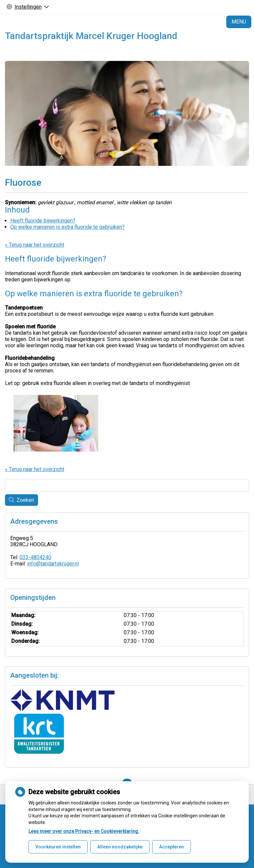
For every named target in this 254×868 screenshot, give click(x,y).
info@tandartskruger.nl (53, 564)
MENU (239, 22)
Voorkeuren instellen (58, 847)
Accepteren (171, 847)
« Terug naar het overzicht (35, 245)
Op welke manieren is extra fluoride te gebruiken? (67, 227)
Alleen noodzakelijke (120, 847)
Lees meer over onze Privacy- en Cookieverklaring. (84, 831)
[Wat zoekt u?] (127, 485)
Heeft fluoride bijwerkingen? (43, 221)
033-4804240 (35, 557)
